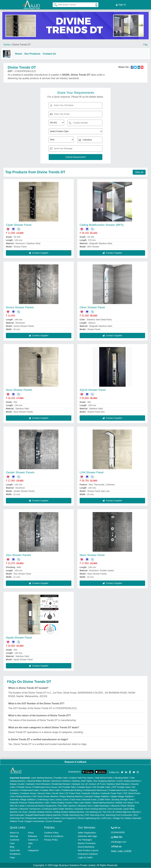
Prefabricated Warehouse (95, 790)
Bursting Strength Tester (123, 800)
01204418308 (118, 832)
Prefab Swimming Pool (73, 815)
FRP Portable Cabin (121, 787)
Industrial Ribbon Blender (38, 781)
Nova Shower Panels (19, 390)
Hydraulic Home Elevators (38, 784)
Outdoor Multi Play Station (81, 778)
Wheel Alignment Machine (128, 812)
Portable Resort (84, 787)
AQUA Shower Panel (93, 390)
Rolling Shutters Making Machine (69, 812)
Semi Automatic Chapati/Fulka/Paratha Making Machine (35, 815)
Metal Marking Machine (104, 803)
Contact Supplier (39, 253)
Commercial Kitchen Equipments (41, 806)
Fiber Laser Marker (82, 803)
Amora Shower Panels (20, 307)
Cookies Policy (51, 833)
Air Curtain (20, 806)
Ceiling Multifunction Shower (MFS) (102, 225)
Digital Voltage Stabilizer (122, 797)
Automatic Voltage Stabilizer (23, 800)
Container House (28, 793)
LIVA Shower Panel (92, 473)
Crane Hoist (75, 800)
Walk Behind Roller (104, 778)
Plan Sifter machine (67, 806)
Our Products (35, 53)
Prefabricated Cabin (30, 790)
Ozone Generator (54, 821)
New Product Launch (88, 850)
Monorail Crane (89, 800)
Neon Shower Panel (92, 555)
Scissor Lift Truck (97, 784)
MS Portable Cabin (102, 787)
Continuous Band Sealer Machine (58, 809)
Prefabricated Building (72, 790)
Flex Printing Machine (21, 797)
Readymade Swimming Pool (39, 818)
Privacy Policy (51, 840)
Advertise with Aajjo (87, 836)
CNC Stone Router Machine (45, 797)
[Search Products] (54, 4)
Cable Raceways (101, 806)
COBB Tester (104, 800)
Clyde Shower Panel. (19, 225)
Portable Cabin (61, 778)
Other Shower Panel (92, 307)
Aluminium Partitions (61, 781)
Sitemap (14, 836)
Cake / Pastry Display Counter (58, 803)
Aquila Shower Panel (19, 638)
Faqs (12, 858)
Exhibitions (15, 854)
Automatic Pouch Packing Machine (90, 809)
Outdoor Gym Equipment (65, 818)
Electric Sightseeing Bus (89, 818)
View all (139, 172)
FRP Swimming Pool (95, 815)
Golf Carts (106, 818)
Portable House (24, 787)
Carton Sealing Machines (128, 781)
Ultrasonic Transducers (30, 809)
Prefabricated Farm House (45, 787)
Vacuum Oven (44, 793)
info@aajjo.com (119, 842)
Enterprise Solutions (88, 854)
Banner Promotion (87, 843)
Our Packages (85, 840)
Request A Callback (75, 762)
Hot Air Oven (58, 793)
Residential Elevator (61, 784)
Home (7, 44)
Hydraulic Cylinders (91, 793)
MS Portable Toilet (67, 787)
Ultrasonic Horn (85, 806)
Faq (145, 44)
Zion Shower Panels (18, 555)
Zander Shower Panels (20, 473)
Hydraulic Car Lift (80, 784)
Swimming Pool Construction (119, 815)
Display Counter (17, 784)
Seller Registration (87, 833)
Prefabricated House (118, 790)
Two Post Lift (108, 812)
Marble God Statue (125, 803)
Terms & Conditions (54, 836)
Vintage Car (118, 818)
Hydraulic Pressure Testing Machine (26, 803)
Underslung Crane (46, 800)
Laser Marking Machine (42, 778)
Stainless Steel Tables (82, 781)
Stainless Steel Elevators (118, 784)
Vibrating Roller (121, 778)
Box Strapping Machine (105, 781)
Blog (12, 847)
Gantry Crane (62, 800)
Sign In (121, 4)
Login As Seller (85, 858)
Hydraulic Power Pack (111, 793)
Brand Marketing (86, 847)
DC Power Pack (73, 793)
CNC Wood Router (132, 793)
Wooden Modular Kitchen (41, 812)
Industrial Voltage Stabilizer (97, 797)
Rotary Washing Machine (71, 797)
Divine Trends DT (22, 44)
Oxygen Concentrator (35, 821)
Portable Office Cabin (50, 790)
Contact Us (52, 53)
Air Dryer (23, 812)
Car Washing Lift (93, 812)
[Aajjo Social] (122, 772)
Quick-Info (15, 850)
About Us (14, 833)
